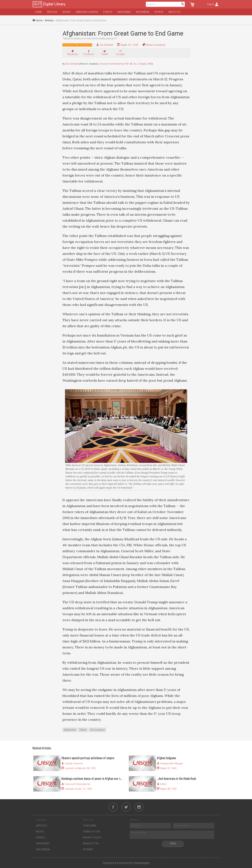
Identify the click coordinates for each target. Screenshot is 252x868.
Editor (163, 784)
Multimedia (143, 12)
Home (38, 12)
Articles (52, 12)
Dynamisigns (142, 863)
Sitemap (88, 849)
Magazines (124, 12)
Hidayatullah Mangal (171, 763)
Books (67, 12)
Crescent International (77, 784)
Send (173, 843)
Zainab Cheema (74, 763)
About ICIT (174, 12)
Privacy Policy (92, 838)
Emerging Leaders (87, 12)
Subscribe (90, 826)
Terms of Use (92, 832)
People (159, 12)
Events (108, 12)
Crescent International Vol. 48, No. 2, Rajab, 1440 (126, 64)
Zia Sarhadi (106, 45)
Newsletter (91, 843)
